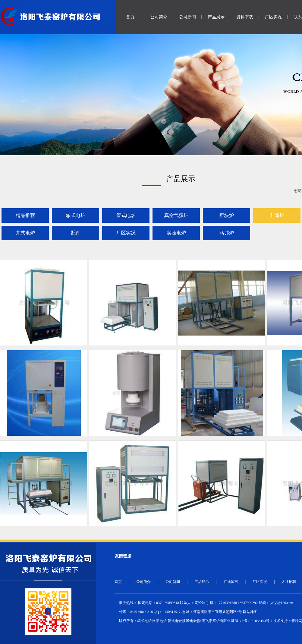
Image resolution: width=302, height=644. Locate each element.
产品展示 (216, 17)
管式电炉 (126, 215)
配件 (76, 233)
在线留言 (231, 582)
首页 (130, 17)
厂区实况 (273, 17)
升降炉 (277, 215)
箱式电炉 (76, 215)
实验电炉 (176, 233)
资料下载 (245, 17)
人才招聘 (289, 582)
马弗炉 (227, 233)
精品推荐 (25, 215)
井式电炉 (25, 233)
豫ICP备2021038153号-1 (254, 621)
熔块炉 (227, 215)
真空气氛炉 (176, 215)
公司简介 (159, 17)
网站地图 (250, 612)
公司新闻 (187, 17)
